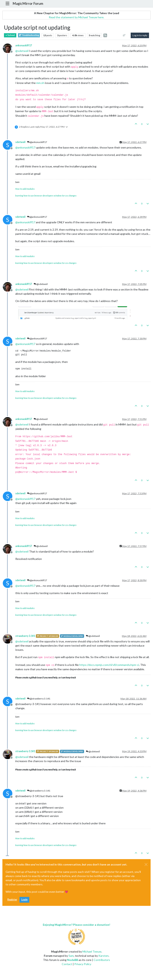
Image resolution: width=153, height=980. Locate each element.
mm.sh (40, 83)
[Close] (146, 864)
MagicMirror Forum (28, 3)
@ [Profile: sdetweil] (22, 51)
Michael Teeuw (92, 951)
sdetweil (20, 142)
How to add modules (25, 189)
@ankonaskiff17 (37, 142)
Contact (67, 964)
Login (24, 900)
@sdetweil (41, 284)
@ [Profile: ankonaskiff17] (25, 147)
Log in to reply (140, 35)
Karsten (103, 956)
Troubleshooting (29, 35)
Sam (71, 956)
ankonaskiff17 (24, 45)
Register (12, 900)
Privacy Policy (83, 964)
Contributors (102, 960)
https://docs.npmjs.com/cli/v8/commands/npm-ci (109, 665)
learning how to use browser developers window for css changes (46, 196)
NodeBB (73, 960)
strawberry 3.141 (25, 636)
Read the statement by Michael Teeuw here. (76, 17)
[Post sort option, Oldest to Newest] (124, 35)
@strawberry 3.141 (39, 699)
